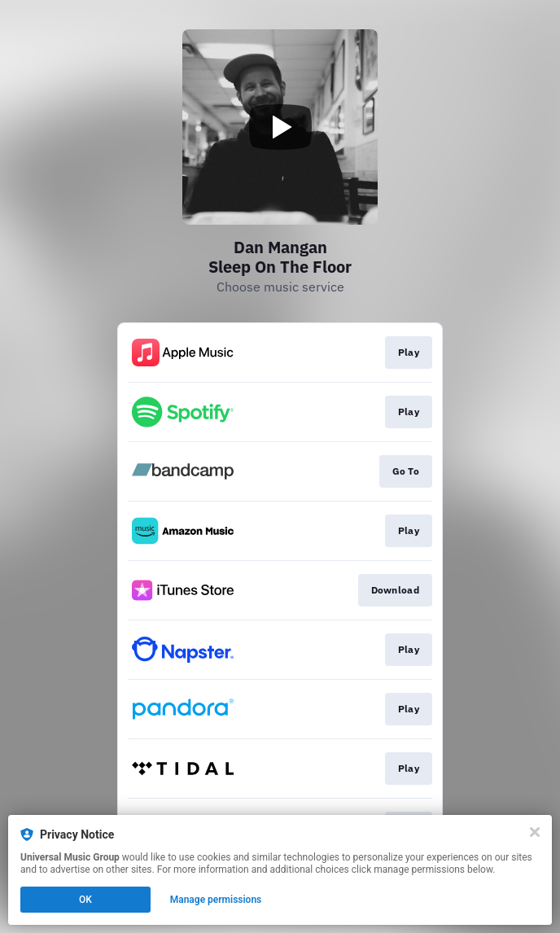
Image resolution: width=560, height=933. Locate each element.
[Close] (535, 832)
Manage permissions (216, 900)
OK (85, 900)
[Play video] (280, 127)
